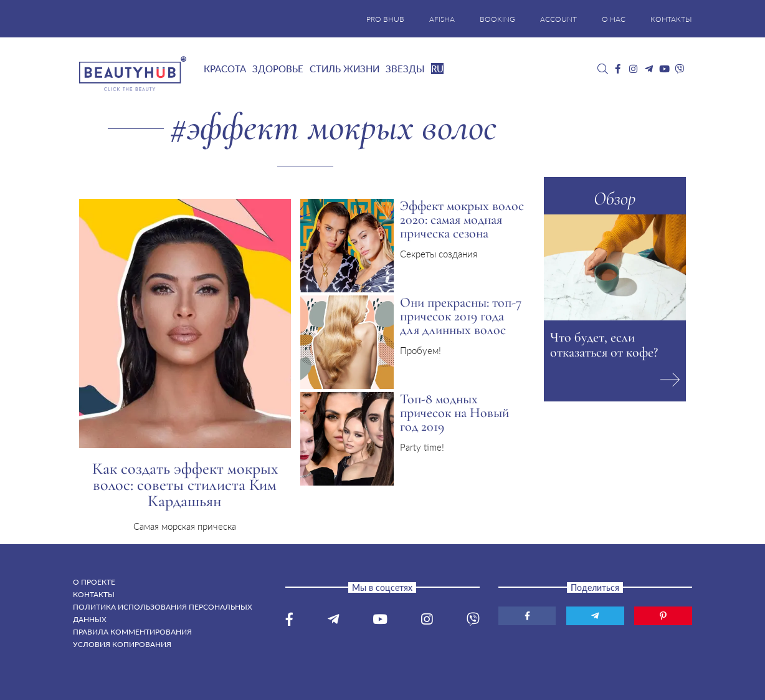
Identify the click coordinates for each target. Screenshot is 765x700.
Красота (225, 69)
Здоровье (278, 69)
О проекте (94, 582)
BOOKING (497, 19)
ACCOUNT (558, 19)
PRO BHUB (385, 19)
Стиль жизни (344, 69)
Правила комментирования (132, 632)
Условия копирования (122, 644)
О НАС (614, 19)
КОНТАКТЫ (671, 19)
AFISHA (442, 19)
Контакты (94, 594)
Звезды (405, 69)
